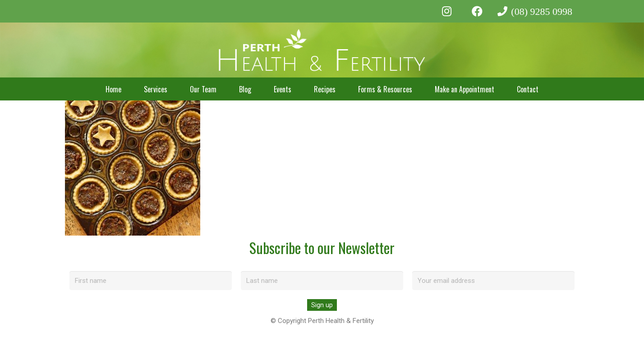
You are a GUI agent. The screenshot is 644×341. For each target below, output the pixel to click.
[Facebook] (477, 11)
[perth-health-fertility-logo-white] (322, 50)
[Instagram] (447, 11)
